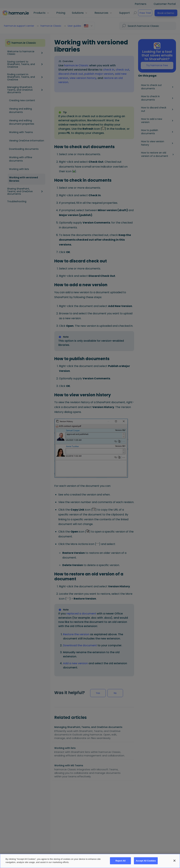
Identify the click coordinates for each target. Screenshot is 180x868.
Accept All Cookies (146, 861)
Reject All (121, 861)
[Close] (174, 861)
